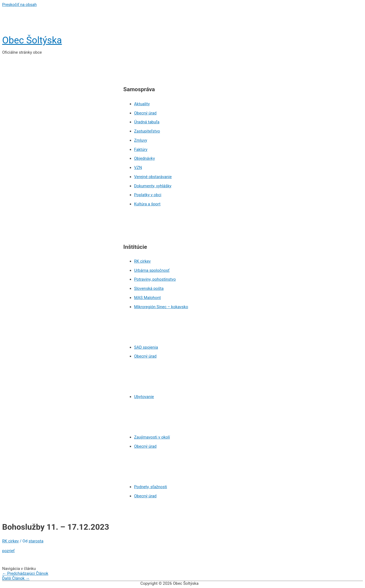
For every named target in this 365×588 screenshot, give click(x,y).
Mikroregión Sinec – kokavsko (161, 307)
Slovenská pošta (149, 288)
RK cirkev (142, 261)
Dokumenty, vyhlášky (153, 186)
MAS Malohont (147, 298)
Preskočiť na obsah (19, 5)
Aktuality (142, 104)
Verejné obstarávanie (153, 177)
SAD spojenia (146, 347)
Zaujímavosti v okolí (152, 437)
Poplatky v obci (148, 195)
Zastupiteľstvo (147, 131)
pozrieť (8, 551)
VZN (138, 168)
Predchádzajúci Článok (25, 573)
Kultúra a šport (147, 204)
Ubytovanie (144, 397)
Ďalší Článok (16, 578)
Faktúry (141, 149)
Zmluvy (141, 140)
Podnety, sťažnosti (151, 487)
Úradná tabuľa (147, 122)
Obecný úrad (145, 113)
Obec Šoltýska (32, 40)
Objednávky (144, 158)
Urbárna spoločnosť (152, 270)
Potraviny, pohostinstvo (155, 279)
